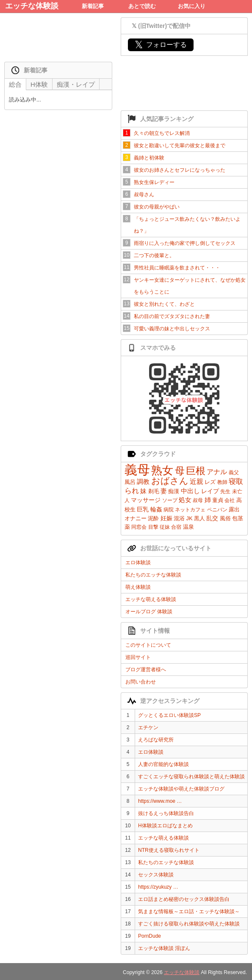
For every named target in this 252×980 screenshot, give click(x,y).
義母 (137, 470)
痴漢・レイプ (76, 84)
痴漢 (174, 491)
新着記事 (93, 6)
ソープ (170, 500)
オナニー (136, 518)
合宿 (176, 527)
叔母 (198, 500)
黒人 (199, 518)
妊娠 (166, 518)
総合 (15, 84)
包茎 (238, 518)
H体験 (39, 84)
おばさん (170, 481)
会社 (230, 500)
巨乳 (143, 509)
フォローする (161, 45)
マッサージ (146, 500)
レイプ (210, 491)
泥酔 (153, 518)
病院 (169, 510)
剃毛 (154, 491)
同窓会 (139, 527)
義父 (234, 472)
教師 (222, 482)
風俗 (225, 518)
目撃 (153, 527)
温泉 (188, 527)
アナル (217, 472)
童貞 (218, 500)
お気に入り (192, 6)
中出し (190, 491)
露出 (234, 509)
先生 (225, 491)
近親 (197, 482)
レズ (210, 482)
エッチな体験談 (32, 6)
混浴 (179, 518)
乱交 (212, 518)
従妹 (165, 527)
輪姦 (156, 509)
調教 (143, 482)
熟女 (162, 470)
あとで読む (142, 6)
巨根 (196, 471)
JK (189, 518)
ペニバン (217, 510)
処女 (185, 500)
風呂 (130, 482)
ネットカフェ (190, 510)
